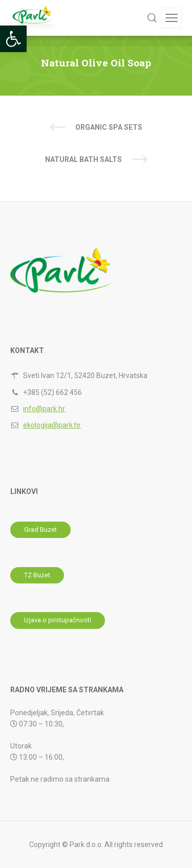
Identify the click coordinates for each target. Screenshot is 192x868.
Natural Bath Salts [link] (83, 159)
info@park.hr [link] (44, 409)
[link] (13, 39)
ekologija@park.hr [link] (52, 425)
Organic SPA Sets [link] (109, 127)
